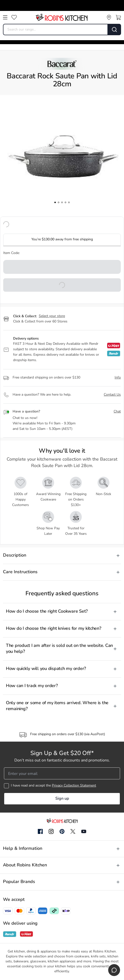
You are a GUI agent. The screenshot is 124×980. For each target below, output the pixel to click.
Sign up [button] (62, 799)
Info (118, 378)
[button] (62, 285)
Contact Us (112, 395)
